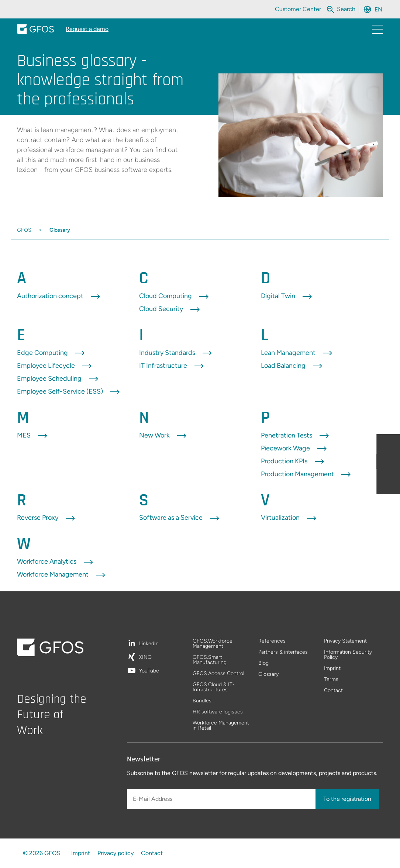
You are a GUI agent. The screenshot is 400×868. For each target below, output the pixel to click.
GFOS (24, 230)
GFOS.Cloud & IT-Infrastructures (214, 687)
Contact (333, 691)
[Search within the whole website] (346, 9)
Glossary (60, 230)
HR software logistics (218, 712)
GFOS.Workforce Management (213, 644)
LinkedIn (149, 644)
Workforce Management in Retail (221, 726)
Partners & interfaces (283, 652)
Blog (263, 663)
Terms (331, 680)
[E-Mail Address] (222, 799)
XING (145, 658)
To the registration (347, 799)
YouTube (149, 671)
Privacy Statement (345, 641)
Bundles (202, 701)
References (272, 641)
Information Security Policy (348, 655)
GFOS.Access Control (218, 674)
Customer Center (298, 9)
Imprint (332, 669)
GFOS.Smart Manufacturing (210, 660)
